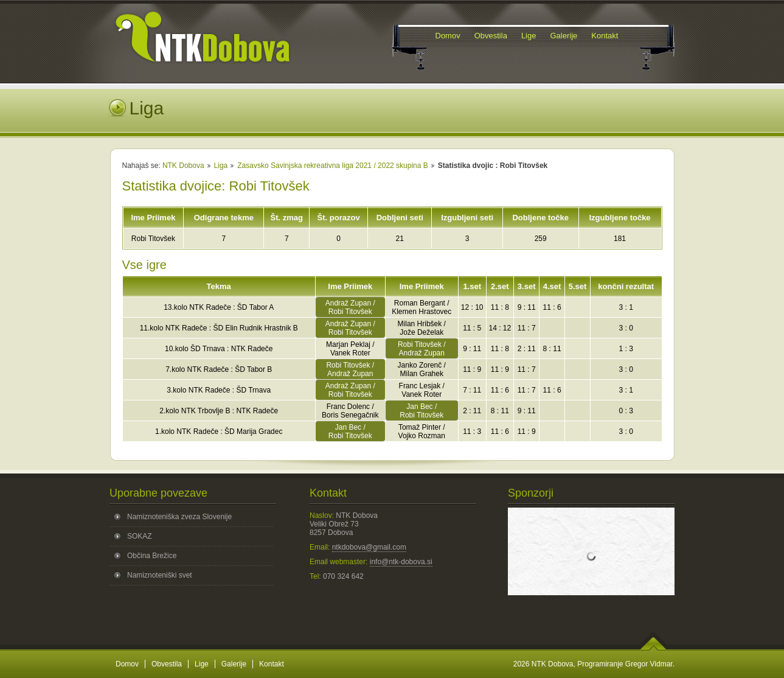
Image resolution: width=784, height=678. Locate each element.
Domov (127, 664)
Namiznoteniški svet (160, 575)
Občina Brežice (152, 556)
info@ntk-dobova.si (401, 562)
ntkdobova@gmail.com (369, 547)
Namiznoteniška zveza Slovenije (179, 517)
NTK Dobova (183, 166)
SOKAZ (140, 536)
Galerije (234, 664)
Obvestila (167, 664)
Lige (202, 664)
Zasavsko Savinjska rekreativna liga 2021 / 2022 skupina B (333, 166)
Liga (221, 166)
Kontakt (272, 664)
